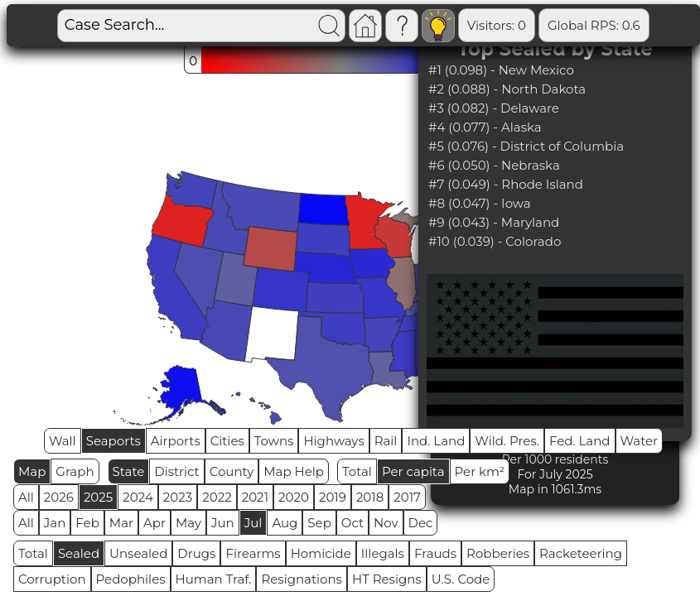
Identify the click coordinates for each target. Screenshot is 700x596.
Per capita (413, 471)
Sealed (79, 553)
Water (640, 441)
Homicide (321, 553)
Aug (285, 523)
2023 (178, 497)
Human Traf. (214, 579)
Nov (386, 523)
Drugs (196, 553)
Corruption (52, 579)
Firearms (253, 553)
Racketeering (581, 553)
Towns (274, 441)
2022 (217, 497)
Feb (87, 523)
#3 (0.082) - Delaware (494, 108)
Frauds (435, 553)
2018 (370, 497)
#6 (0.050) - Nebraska (494, 165)
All (26, 497)
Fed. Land (580, 441)
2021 (255, 497)
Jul (253, 523)
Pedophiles (131, 579)
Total (357, 471)
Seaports (113, 441)
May (188, 523)
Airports (176, 441)
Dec (421, 523)
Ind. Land (436, 441)
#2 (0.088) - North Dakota (507, 89)
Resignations (302, 579)
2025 (98, 497)
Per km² (480, 471)
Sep (319, 523)
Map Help (294, 471)
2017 (407, 497)
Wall (63, 441)
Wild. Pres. (507, 441)
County (232, 471)
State (129, 471)
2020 (294, 497)
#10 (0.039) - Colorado (495, 241)
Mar (121, 523)
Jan (55, 523)
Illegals (383, 553)
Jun (223, 523)
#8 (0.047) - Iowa (480, 203)
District (176, 471)
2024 (138, 497)
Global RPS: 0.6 (594, 25)
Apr (154, 523)
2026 (59, 497)
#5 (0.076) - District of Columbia (526, 146)
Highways (333, 441)
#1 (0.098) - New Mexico (501, 70)
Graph (75, 471)
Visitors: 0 (497, 25)
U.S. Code (461, 579)
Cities (227, 441)
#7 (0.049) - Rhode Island (506, 184)
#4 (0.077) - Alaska (485, 127)
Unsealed (138, 553)
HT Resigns (387, 579)
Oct (352, 523)
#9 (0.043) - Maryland (494, 222)
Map (32, 471)
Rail (386, 441)
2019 (333, 497)
